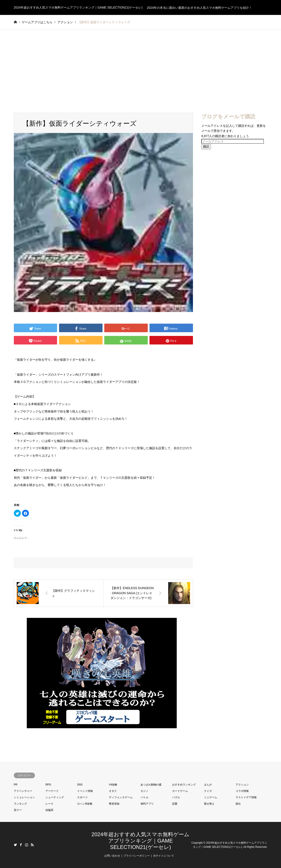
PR (16, 785)
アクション (242, 785)
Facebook (21, 845)
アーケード (52, 791)
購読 (206, 147)
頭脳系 (49, 810)
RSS (32, 845)
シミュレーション (24, 797)
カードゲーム (180, 791)
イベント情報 (85, 791)
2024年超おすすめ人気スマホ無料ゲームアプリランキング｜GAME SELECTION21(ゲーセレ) (140, 841)
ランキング (20, 804)
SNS (80, 785)
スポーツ (82, 797)
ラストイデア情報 (246, 797)
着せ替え (209, 804)
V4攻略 (113, 785)
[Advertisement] (140, 71)
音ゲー (18, 810)
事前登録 (114, 804)
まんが (208, 785)
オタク (113, 791)
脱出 (238, 804)
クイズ (208, 791)
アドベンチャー (23, 791)
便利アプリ (147, 804)
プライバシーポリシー (137, 856)
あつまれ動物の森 (151, 785)
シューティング (55, 797)
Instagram (27, 845)
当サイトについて (164, 856)
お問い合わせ (112, 856)
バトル (144, 797)
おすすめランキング (184, 785)
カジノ (144, 791)
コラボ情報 (242, 791)
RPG (48, 785)
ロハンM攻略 (85, 804)
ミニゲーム (211, 797)
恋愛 (175, 804)
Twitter (15, 845)
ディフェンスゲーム (121, 797)
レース (49, 804)
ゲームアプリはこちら (37, 22)
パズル (176, 797)
